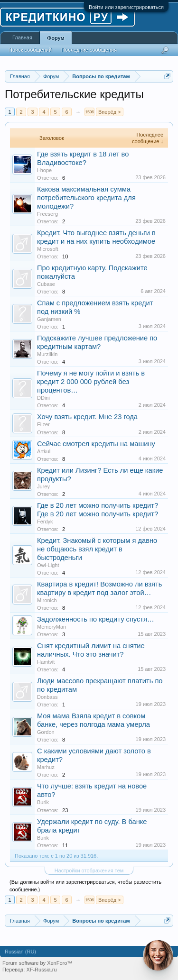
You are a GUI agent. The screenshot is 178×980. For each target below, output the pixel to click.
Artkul (44, 451)
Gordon (46, 732)
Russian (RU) (20, 952)
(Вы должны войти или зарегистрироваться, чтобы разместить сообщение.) (85, 886)
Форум (56, 38)
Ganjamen (49, 319)
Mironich (47, 600)
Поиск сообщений (30, 50)
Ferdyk (45, 522)
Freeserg (47, 214)
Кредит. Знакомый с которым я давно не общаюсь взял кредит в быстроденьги (97, 549)
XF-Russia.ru (41, 970)
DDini (43, 398)
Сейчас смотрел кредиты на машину (96, 444)
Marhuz (46, 767)
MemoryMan (52, 627)
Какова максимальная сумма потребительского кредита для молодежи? (86, 198)
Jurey (43, 486)
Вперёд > (110, 112)
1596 (89, 112)
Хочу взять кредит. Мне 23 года (87, 417)
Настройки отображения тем (89, 870)
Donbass (47, 697)
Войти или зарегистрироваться (126, 7)
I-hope (44, 170)
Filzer (43, 424)
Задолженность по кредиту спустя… (96, 619)
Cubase (46, 284)
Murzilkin (47, 354)
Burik (43, 802)
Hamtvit (46, 662)
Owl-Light (48, 565)
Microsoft (48, 249)
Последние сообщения (89, 50)
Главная (22, 37)
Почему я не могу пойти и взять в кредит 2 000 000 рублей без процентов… (91, 382)
